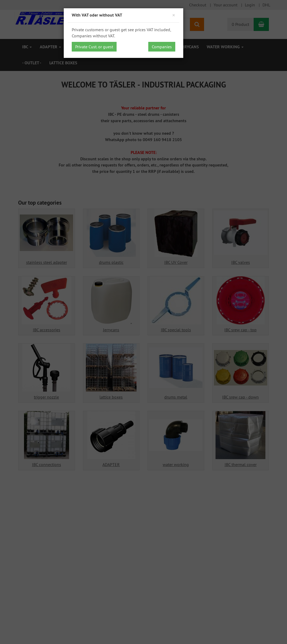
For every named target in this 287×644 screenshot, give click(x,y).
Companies (162, 47)
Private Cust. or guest (94, 47)
